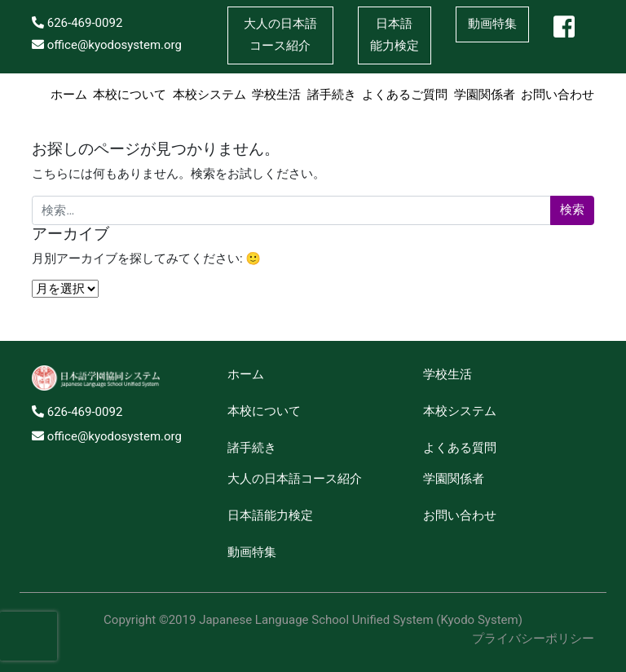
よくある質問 (460, 448)
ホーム (69, 95)
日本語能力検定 (270, 515)
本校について (130, 95)
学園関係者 (485, 95)
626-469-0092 (77, 23)
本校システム (209, 95)
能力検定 (395, 33)
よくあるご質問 (405, 95)
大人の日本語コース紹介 (295, 479)
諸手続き (332, 95)
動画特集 (492, 24)
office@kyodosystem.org (107, 45)
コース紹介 (280, 33)
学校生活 (276, 95)
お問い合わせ (558, 95)
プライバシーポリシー (533, 639)
